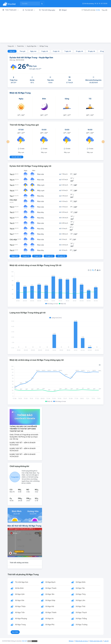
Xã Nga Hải (50, 606)
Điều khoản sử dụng (82, 641)
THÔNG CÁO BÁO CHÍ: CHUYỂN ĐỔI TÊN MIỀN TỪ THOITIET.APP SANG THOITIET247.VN (23, 429)
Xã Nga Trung (44, 46)
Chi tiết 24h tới (16, 157)
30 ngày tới (61, 256)
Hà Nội (98, 10)
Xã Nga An (49, 618)
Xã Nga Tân (80, 588)
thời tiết (24, 641)
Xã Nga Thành (51, 612)
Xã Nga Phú (50, 625)
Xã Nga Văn (20, 600)
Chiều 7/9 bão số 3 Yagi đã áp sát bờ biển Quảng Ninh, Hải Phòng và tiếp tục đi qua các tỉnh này (24, 437)
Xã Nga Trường (81, 625)
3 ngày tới (45, 51)
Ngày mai (33, 51)
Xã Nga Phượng (21, 618)
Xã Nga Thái (80, 606)
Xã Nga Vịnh (20, 594)
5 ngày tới (56, 51)
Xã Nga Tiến (20, 612)
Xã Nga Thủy (81, 594)
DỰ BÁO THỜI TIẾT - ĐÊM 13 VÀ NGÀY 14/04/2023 (23, 455)
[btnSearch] (42, 4)
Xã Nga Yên (50, 594)
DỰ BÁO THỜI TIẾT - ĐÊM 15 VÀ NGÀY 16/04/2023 (23, 444)
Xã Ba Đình (19, 588)
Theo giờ (22, 51)
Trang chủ (11, 46)
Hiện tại (12, 51)
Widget (71, 641)
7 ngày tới (68, 51)
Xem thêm (15, 632)
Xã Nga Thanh (51, 588)
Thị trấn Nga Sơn (22, 582)
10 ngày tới (79, 51)
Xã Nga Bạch (50, 582)
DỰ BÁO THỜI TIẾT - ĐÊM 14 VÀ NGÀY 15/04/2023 (23, 450)
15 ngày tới (91, 51)
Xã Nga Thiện (20, 606)
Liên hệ (106, 641)
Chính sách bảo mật (96, 641)
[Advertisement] (56, 28)
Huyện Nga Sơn (32, 46)
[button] (11, 10)
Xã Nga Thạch (81, 612)
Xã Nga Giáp (50, 600)
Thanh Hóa (20, 46)
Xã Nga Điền (81, 582)
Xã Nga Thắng (81, 618)
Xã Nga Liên (80, 600)
